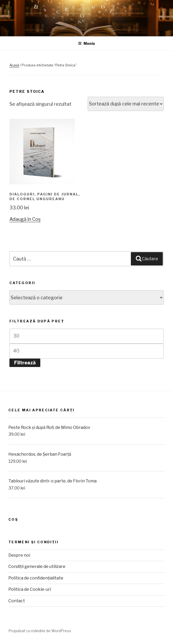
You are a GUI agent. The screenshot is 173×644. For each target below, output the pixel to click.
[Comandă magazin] (126, 104)
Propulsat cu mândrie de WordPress (40, 631)
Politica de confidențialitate (36, 578)
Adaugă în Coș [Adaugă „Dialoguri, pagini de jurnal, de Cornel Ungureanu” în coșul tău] (25, 219)
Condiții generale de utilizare (37, 566)
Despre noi (19, 555)
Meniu (86, 43)
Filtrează (25, 363)
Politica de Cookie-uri (30, 589)
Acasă (14, 65)
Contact (17, 601)
